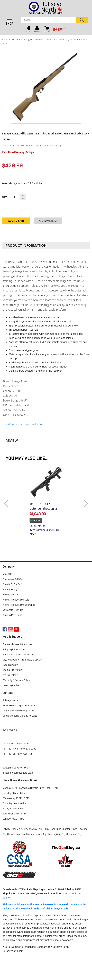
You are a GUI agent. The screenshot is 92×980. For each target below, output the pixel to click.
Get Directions (10, 730)
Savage (30, 152)
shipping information (14, 649)
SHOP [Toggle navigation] (10, 21)
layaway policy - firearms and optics (22, 660)
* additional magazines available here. (26, 424)
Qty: (5, 197)
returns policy (10, 665)
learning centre (11, 685)
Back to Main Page (12, 615)
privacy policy (10, 589)
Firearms (16, 39)
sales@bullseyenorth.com (16, 768)
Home (5, 39)
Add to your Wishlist (48, 222)
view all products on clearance (19, 605)
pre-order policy (11, 675)
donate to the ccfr (12, 584)
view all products (12, 595)
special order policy (13, 670)
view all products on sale (16, 600)
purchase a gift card (13, 579)
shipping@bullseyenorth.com (18, 773)
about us (7, 574)
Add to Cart (16, 222)
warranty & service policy (16, 680)
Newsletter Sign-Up (13, 610)
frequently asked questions (17, 644)
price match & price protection (19, 655)
